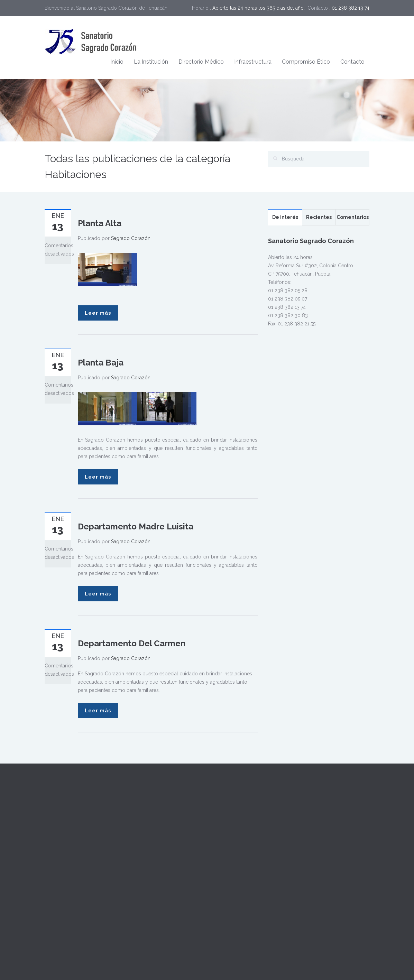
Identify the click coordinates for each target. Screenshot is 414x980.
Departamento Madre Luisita (136, 526)
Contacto (352, 62)
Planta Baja (101, 363)
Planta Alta (100, 223)
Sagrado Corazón (131, 238)
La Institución (151, 62)
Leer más (98, 313)
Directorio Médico (201, 62)
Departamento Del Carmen (132, 643)
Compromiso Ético (306, 62)
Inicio (117, 62)
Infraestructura (253, 62)
